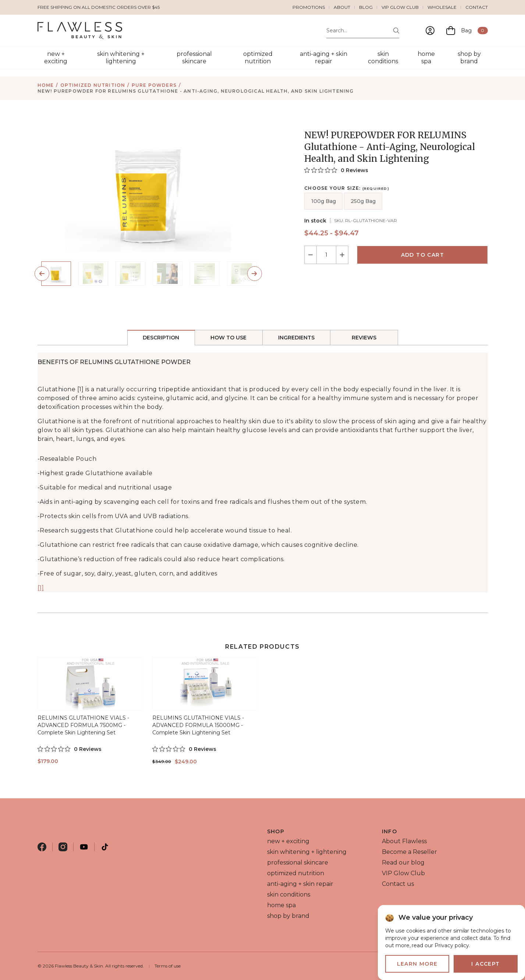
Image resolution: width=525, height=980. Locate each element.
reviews (364, 338)
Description (161, 337)
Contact (477, 7)
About (342, 7)
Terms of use (168, 966)
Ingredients (296, 338)
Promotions (309, 7)
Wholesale (442, 7)
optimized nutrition (258, 58)
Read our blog (403, 863)
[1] (41, 588)
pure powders (154, 85)
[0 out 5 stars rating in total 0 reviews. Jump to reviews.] (336, 170)
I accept (485, 964)
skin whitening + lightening (121, 58)
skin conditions (383, 58)
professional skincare (194, 58)
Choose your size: (347, 188)
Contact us (398, 884)
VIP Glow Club (400, 7)
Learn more (417, 964)
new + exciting (56, 58)
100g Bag (324, 201)
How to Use (228, 338)
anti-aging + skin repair (324, 58)
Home (46, 85)
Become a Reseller (409, 852)
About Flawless (404, 841)
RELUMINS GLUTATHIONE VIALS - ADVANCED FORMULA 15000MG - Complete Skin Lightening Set (198, 725)
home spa (426, 58)
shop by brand (469, 58)
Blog (366, 7)
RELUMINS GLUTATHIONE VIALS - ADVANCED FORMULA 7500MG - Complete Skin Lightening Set (83, 725)
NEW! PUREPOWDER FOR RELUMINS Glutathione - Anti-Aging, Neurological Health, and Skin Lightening (196, 91)
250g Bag (363, 201)
